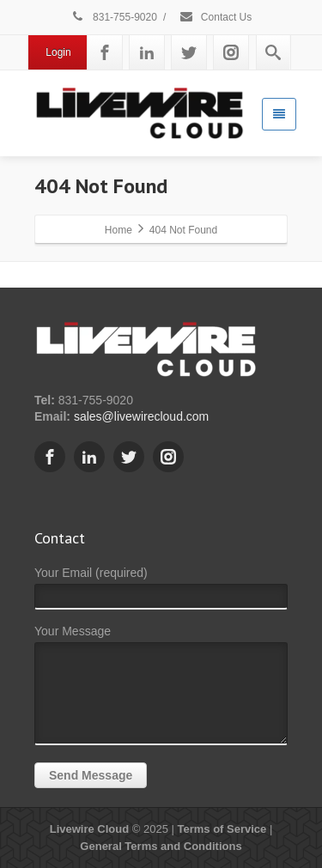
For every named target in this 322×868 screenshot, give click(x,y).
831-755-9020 (114, 17)
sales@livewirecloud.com (141, 416)
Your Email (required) (161, 592)
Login (58, 52)
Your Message (161, 689)
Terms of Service (222, 829)
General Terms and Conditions (161, 846)
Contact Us (216, 17)
